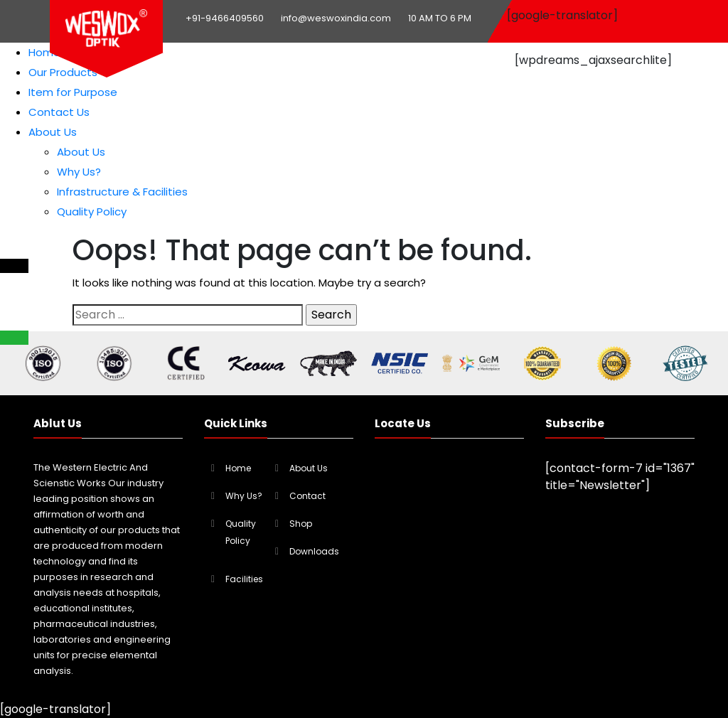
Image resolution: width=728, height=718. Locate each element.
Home (44, 52)
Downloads (314, 551)
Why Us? (79, 172)
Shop (301, 524)
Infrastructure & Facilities (122, 192)
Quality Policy (92, 211)
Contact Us (59, 112)
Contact (307, 496)
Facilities (244, 579)
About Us (53, 132)
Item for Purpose (73, 92)
